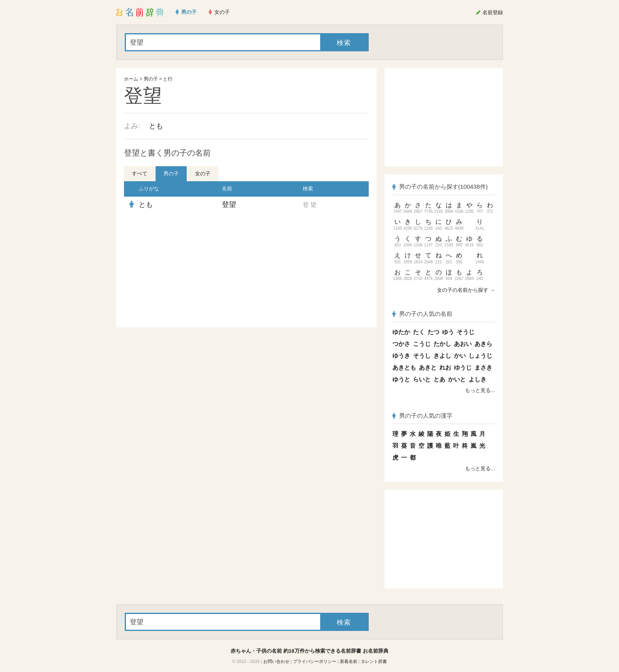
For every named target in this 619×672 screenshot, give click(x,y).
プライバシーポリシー (315, 661)
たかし (442, 344)
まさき (483, 367)
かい (460, 356)
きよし (442, 356)
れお (445, 367)
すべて (140, 174)
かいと (457, 379)
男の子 (151, 79)
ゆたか (401, 332)
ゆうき (401, 356)
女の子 (203, 174)
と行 (168, 79)
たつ (433, 332)
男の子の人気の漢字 (422, 416)
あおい (463, 344)
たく (419, 332)
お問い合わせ (276, 661)
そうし (422, 356)
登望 (229, 205)
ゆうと (401, 379)
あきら (483, 344)
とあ (439, 379)
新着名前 (349, 661)
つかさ (401, 344)
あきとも (404, 367)
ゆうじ (463, 367)
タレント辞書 (374, 661)
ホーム (131, 79)
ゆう (448, 332)
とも (156, 126)
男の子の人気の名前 (422, 314)
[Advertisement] (183, 270)
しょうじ (480, 356)
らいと (422, 379)
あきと (428, 367)
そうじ (466, 332)
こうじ (422, 344)
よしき (477, 379)
